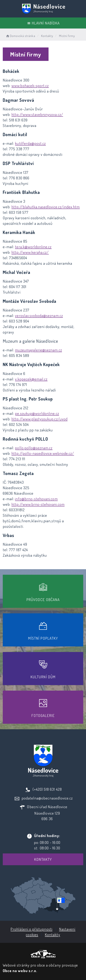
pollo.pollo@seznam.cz (34, 448)
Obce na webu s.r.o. (20, 971)
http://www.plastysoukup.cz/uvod (39, 419)
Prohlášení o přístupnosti (31, 929)
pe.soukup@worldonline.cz (37, 413)
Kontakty (43, 859)
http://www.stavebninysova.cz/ (37, 114)
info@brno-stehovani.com (36, 499)
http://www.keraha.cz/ (30, 252)
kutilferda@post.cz (30, 143)
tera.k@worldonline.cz (33, 247)
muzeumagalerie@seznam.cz (38, 350)
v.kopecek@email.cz (31, 379)
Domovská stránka (20, 36)
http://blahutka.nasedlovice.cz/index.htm (46, 207)
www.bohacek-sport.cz (30, 85)
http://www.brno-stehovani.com (38, 504)
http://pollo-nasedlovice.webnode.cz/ (43, 453)
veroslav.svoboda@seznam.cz (39, 315)
